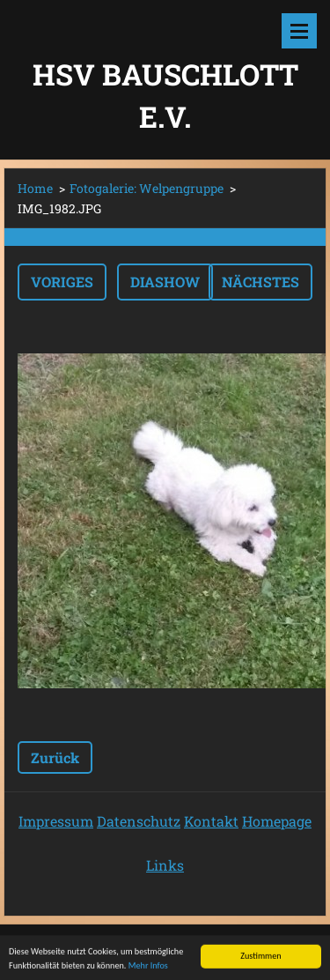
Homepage (277, 821)
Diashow (165, 282)
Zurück (55, 757)
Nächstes (260, 282)
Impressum (56, 821)
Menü (299, 31)
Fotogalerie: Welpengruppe (147, 188)
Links (165, 865)
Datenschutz (139, 821)
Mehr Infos (148, 967)
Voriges (62, 282)
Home (35, 188)
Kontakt (211, 821)
